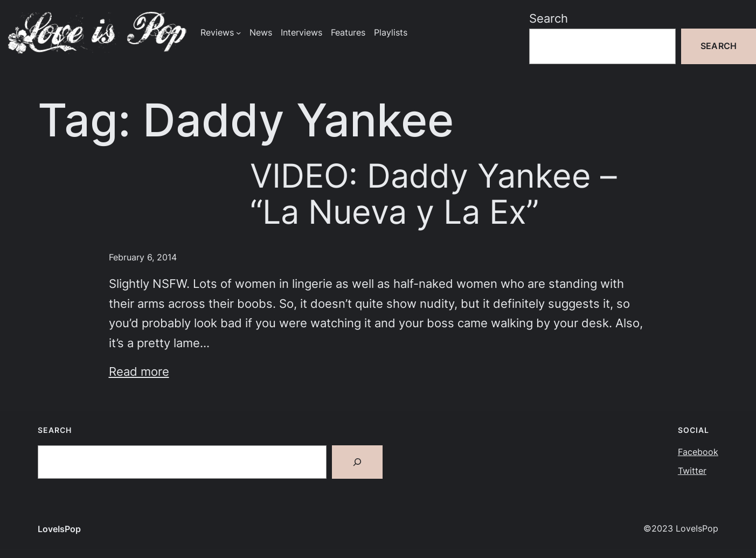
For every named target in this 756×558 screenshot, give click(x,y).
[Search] (357, 462)
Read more (139, 371)
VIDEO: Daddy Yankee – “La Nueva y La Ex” (434, 194)
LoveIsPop (59, 529)
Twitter (692, 471)
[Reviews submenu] (238, 33)
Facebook (698, 452)
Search (549, 18)
